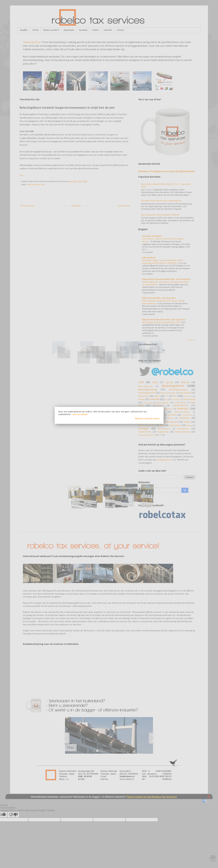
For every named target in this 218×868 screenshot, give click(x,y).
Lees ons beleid (80, 415)
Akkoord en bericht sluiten (147, 419)
